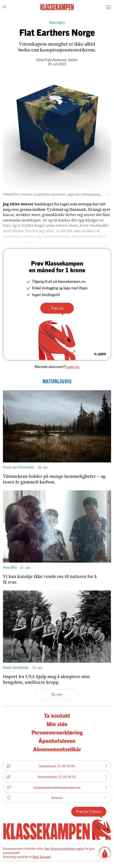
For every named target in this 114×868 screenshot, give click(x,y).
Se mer (57, 694)
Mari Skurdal (42, 857)
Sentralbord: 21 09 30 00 (57, 766)
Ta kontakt (57, 715)
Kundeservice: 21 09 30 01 (57, 777)
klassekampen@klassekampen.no (57, 787)
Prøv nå (57, 308)
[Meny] (109, 7)
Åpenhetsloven (57, 740)
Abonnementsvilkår (57, 749)
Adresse (57, 798)
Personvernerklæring (57, 732)
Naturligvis (57, 22)
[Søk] (5, 7)
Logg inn (73, 366)
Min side (57, 724)
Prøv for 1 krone (89, 811)
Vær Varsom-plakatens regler (64, 848)
